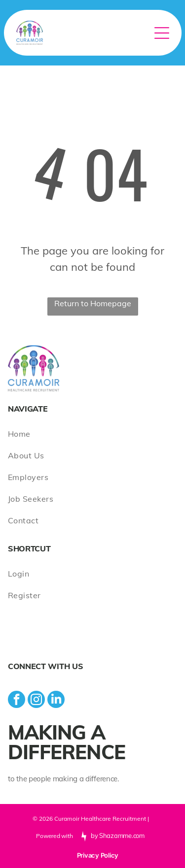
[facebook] (17, 701)
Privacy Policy (98, 855)
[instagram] (36, 701)
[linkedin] (56, 701)
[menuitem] (92, 434)
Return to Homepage (93, 303)
